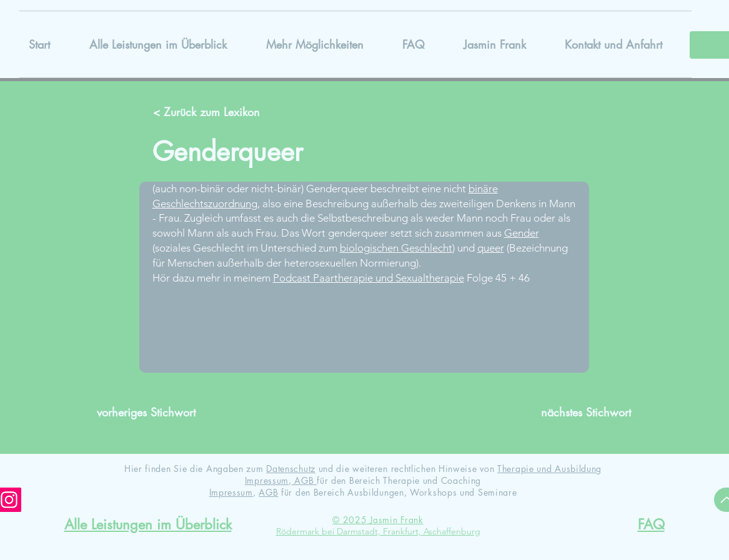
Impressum (267, 480)
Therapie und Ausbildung (549, 469)
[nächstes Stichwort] (576, 413)
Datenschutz (291, 469)
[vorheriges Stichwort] (151, 413)
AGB (305, 480)
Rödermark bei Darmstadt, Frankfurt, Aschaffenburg (378, 531)
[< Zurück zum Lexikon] (208, 112)
